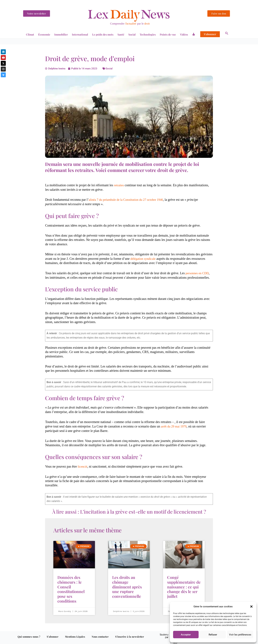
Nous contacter (100, 632)
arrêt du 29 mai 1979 (175, 426)
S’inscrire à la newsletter (130, 632)
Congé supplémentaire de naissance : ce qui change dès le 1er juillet (184, 584)
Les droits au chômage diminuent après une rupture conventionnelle (127, 584)
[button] (251, 607)
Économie (44, 34)
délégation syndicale (144, 258)
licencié (83, 466)
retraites (119, 185)
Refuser (213, 635)
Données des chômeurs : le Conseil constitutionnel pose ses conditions (71, 586)
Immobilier (61, 34)
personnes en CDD (198, 273)
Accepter (186, 635)
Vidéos (184, 34)
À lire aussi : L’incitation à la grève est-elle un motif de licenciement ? (129, 511)
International (80, 34)
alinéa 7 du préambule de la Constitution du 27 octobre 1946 (129, 200)
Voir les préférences (240, 635)
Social (132, 34)
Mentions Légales (75, 632)
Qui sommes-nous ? (29, 632)
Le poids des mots (103, 34)
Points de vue (168, 34)
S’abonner (210, 34)
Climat (30, 34)
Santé (121, 34)
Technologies (148, 34)
